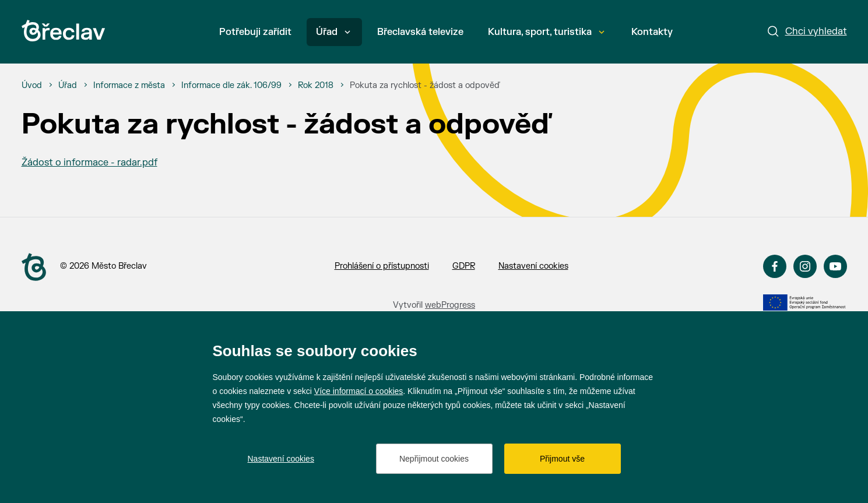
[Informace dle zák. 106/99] (231, 86)
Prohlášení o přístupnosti (382, 266)
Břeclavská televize (420, 32)
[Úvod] (32, 86)
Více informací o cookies (359, 391)
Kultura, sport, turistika (546, 32)
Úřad (333, 32)
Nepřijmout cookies (434, 459)
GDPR (464, 266)
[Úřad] (68, 86)
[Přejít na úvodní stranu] (34, 267)
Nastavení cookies (533, 266)
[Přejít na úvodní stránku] (63, 31)
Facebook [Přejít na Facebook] (775, 266)
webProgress (450, 305)
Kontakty (652, 32)
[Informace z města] (129, 86)
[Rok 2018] (316, 86)
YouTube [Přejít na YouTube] (835, 266)
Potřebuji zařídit (255, 32)
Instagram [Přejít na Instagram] (805, 266)
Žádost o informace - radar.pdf (89, 163)
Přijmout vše (562, 459)
